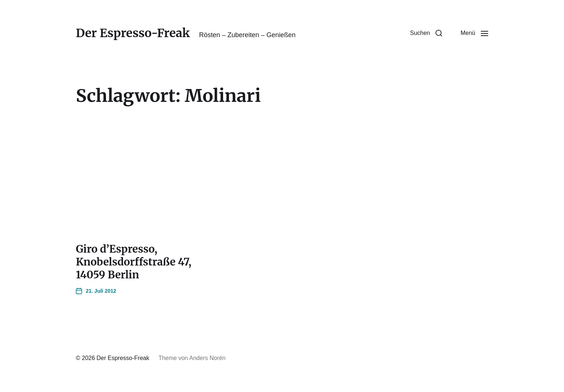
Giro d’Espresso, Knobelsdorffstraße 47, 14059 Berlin (134, 262)
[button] (426, 33)
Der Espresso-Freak (133, 33)
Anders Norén (207, 358)
